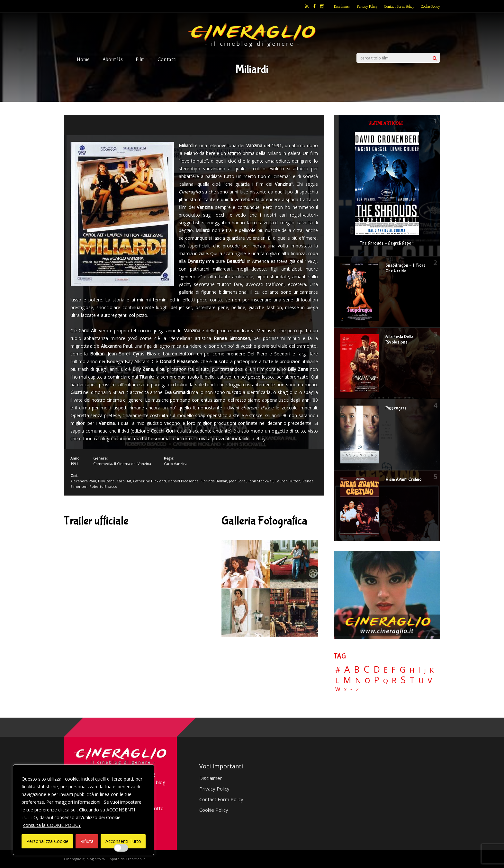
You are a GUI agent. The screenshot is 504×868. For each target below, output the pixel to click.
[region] (84, 810)
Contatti (167, 59)
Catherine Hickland (149, 481)
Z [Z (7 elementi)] (357, 689)
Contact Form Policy (399, 6)
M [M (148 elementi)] (347, 680)
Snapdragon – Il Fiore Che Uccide (405, 268)
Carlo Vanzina (176, 464)
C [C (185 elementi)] (367, 669)
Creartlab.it (135, 859)
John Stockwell (261, 481)
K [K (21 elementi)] (432, 670)
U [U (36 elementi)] (421, 681)
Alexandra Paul (83, 481)
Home (83, 59)
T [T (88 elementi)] (412, 680)
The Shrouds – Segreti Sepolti (387, 243)
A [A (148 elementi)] (347, 669)
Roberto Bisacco (103, 486)
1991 (74, 464)
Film (140, 59)
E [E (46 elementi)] (386, 670)
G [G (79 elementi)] (403, 670)
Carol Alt (124, 481)
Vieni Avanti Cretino (404, 479)
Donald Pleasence (183, 481)
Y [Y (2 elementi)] (351, 690)
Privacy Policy (367, 6)
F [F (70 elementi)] (394, 670)
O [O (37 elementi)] (367, 681)
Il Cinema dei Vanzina (133, 464)
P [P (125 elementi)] (377, 680)
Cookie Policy (430, 6)
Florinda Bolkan (214, 481)
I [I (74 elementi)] (419, 670)
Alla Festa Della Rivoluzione (399, 340)
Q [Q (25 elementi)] (386, 681)
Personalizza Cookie (47, 841)
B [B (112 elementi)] (357, 670)
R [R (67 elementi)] (394, 680)
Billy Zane (106, 481)
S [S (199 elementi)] (403, 680)
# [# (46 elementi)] (338, 670)
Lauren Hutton (288, 481)
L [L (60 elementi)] (337, 680)
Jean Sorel (238, 481)
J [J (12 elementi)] (425, 671)
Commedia (103, 464)
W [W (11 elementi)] (338, 689)
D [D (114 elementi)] (377, 670)
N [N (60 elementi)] (358, 680)
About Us (113, 59)
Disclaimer (342, 6)
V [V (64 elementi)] (430, 680)
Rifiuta (87, 841)
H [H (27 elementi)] (412, 670)
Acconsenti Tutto (123, 841)
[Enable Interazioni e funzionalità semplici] (121, 848)
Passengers (396, 408)
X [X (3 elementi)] (345, 690)
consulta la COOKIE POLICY (52, 825)
